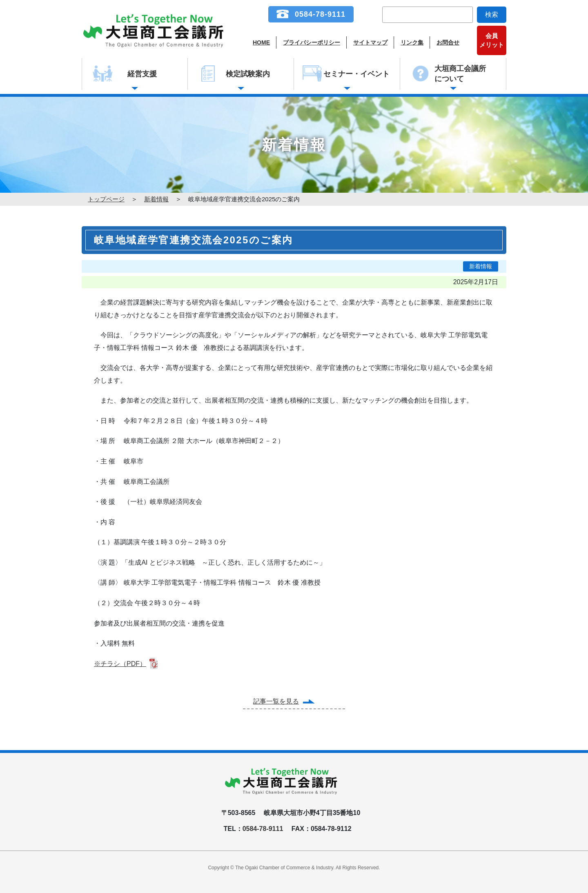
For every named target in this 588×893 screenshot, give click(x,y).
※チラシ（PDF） (120, 664)
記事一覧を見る (276, 701)
